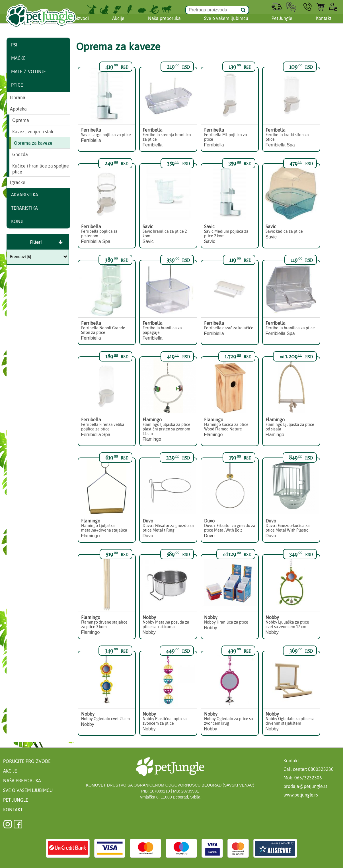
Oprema (21, 120)
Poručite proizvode (27, 761)
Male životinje (28, 72)
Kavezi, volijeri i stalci (34, 132)
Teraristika (24, 208)
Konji (17, 221)
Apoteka (18, 109)
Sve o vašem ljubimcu (226, 24)
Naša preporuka (164, 24)
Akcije (118, 24)
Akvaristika (25, 195)
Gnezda (20, 154)
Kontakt (324, 24)
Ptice (17, 85)
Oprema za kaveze (33, 143)
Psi (14, 45)
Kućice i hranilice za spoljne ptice (41, 169)
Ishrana (18, 97)
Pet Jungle (282, 24)
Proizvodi (79, 24)
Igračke (18, 182)
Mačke (18, 58)
